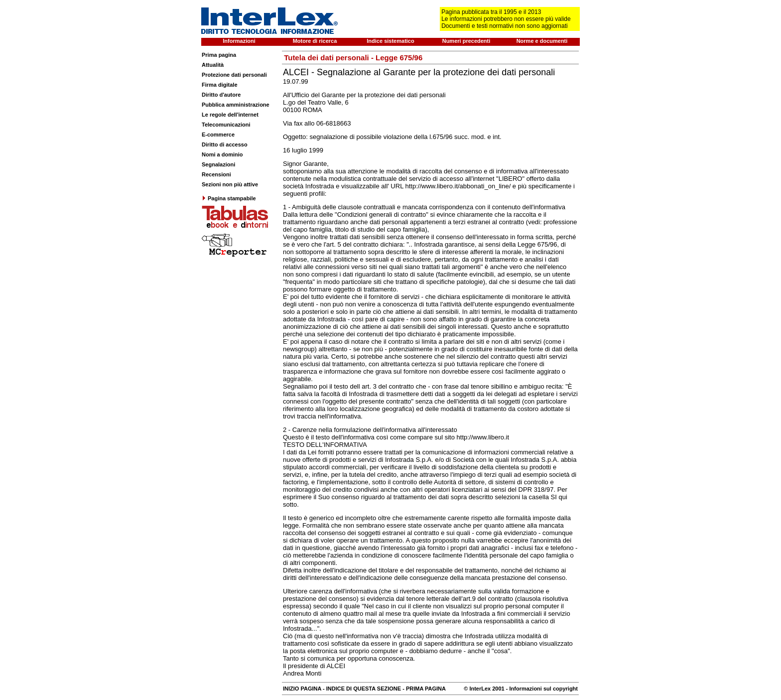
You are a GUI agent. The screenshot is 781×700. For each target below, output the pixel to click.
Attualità (213, 65)
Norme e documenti (542, 41)
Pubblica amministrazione (236, 105)
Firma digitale (220, 85)
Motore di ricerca (315, 41)
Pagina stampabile (229, 198)
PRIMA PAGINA (426, 689)
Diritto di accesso (225, 144)
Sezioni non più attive (230, 184)
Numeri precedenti (466, 41)
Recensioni (216, 174)
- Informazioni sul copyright (541, 689)
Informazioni (239, 41)
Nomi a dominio (222, 154)
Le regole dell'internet (230, 115)
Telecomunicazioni (226, 125)
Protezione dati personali (234, 75)
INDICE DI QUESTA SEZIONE (364, 689)
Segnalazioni (218, 164)
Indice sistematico (390, 41)
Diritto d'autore (221, 95)
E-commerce (218, 135)
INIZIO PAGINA (302, 689)
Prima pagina (219, 55)
